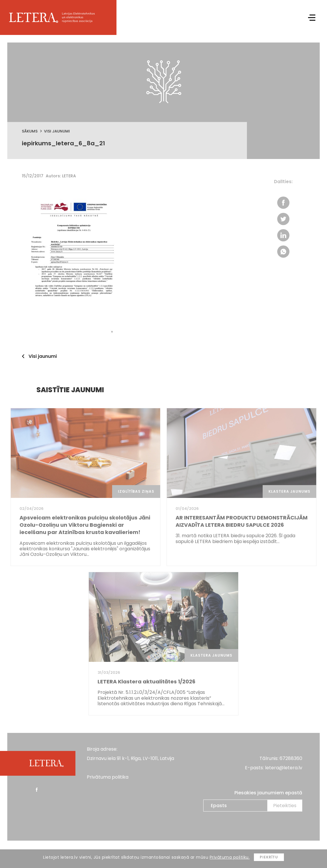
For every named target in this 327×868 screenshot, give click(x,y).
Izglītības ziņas (136, 491)
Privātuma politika (108, 777)
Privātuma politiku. (230, 857)
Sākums (30, 131)
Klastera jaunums (289, 491)
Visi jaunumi (57, 131)
